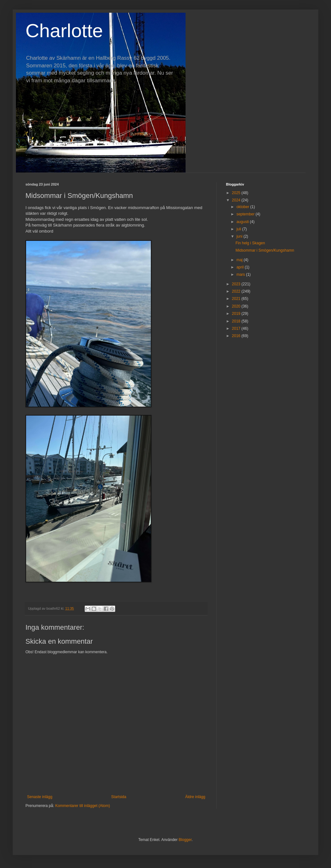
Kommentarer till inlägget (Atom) (82, 806)
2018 (237, 321)
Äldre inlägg (195, 797)
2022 (237, 291)
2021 (237, 299)
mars (241, 275)
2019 (237, 314)
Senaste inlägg (40, 797)
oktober (243, 207)
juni (240, 236)
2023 (237, 284)
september (246, 214)
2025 (237, 193)
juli (239, 229)
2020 (237, 306)
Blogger (185, 840)
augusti (243, 222)
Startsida (119, 797)
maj (240, 260)
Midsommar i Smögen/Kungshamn (265, 250)
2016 (237, 336)
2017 (237, 329)
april (241, 267)
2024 (237, 200)
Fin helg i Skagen (250, 243)
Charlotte (64, 31)
